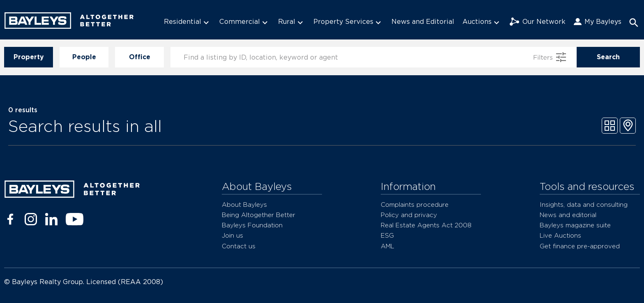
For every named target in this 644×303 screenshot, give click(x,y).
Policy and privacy (409, 215)
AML (388, 246)
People (84, 57)
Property (29, 57)
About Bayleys (244, 205)
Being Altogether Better (259, 215)
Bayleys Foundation (252, 225)
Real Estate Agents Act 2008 (426, 225)
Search (608, 57)
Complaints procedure (415, 205)
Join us (232, 235)
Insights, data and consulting (584, 205)
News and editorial (568, 215)
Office (139, 57)
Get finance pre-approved (580, 246)
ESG (387, 235)
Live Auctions (560, 235)
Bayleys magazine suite (575, 225)
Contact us (239, 246)
